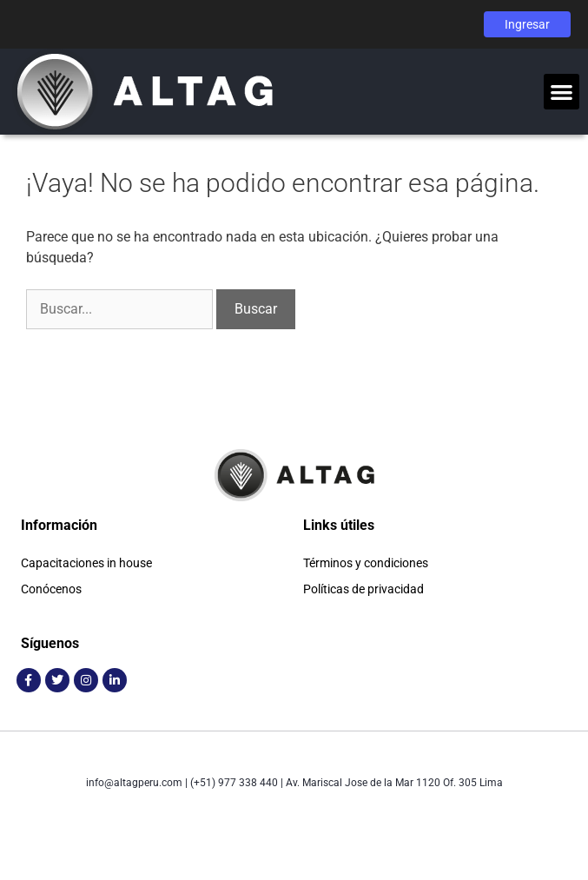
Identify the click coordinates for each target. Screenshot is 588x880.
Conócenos (51, 589)
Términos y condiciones (366, 563)
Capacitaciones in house (86, 563)
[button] (562, 92)
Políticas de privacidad (363, 589)
